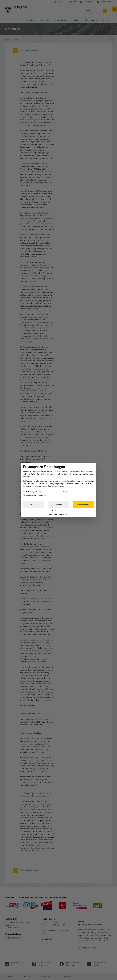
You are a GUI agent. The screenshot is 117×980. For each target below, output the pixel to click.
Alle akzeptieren (83, 505)
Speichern (58, 505)
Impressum (53, 514)
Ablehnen (34, 505)
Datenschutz (63, 514)
